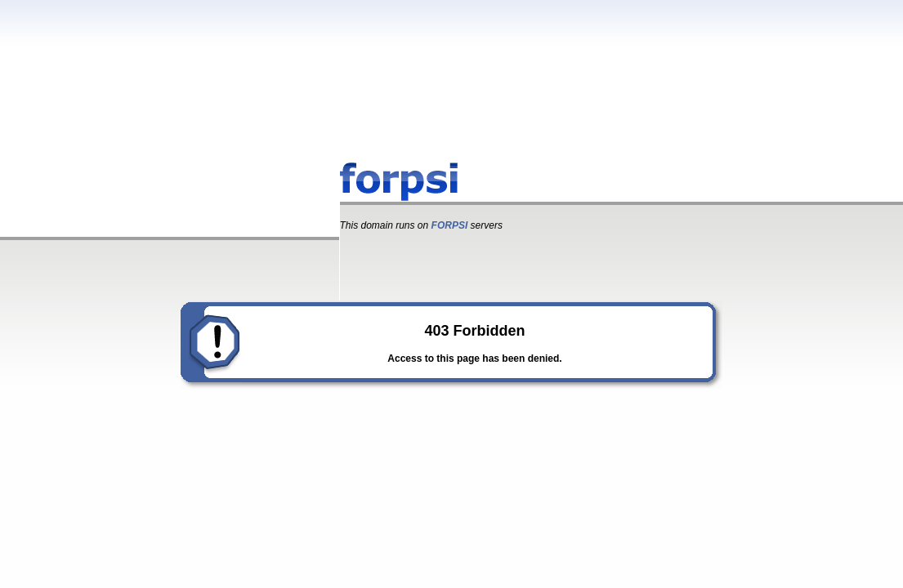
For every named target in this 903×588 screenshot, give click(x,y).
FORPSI (450, 225)
